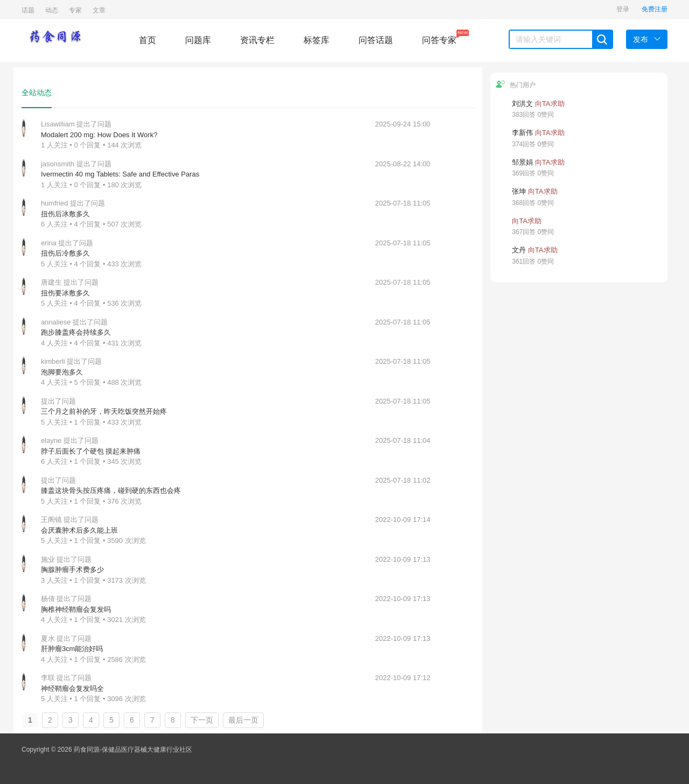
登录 (623, 9)
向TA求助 (550, 104)
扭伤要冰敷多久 (65, 293)
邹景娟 (522, 162)
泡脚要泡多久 (62, 372)
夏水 (48, 638)
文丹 (519, 250)
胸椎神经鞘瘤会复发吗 (76, 609)
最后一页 (243, 720)
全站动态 (37, 93)
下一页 (202, 720)
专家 (75, 10)
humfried (55, 203)
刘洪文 (522, 104)
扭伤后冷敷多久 (65, 253)
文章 (99, 10)
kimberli (53, 361)
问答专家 (439, 37)
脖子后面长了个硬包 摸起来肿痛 (91, 451)
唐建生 (51, 282)
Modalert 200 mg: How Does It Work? (99, 135)
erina (49, 243)
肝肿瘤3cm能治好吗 (72, 649)
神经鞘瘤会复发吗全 (72, 688)
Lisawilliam (58, 124)
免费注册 (655, 9)
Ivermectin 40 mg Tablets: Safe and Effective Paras (120, 174)
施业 (48, 559)
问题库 (198, 40)
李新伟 (522, 133)
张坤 (519, 191)
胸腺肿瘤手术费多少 (72, 570)
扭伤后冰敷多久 (65, 214)
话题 (28, 10)
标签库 (317, 40)
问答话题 (376, 40)
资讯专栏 (257, 40)
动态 (52, 10)
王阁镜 (51, 520)
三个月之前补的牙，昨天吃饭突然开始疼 (104, 411)
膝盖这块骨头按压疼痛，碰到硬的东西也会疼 (111, 490)
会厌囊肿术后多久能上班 (79, 530)
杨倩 (48, 599)
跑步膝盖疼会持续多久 (76, 332)
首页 (147, 40)
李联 (48, 678)
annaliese (56, 322)
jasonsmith (58, 164)
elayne (51, 440)
